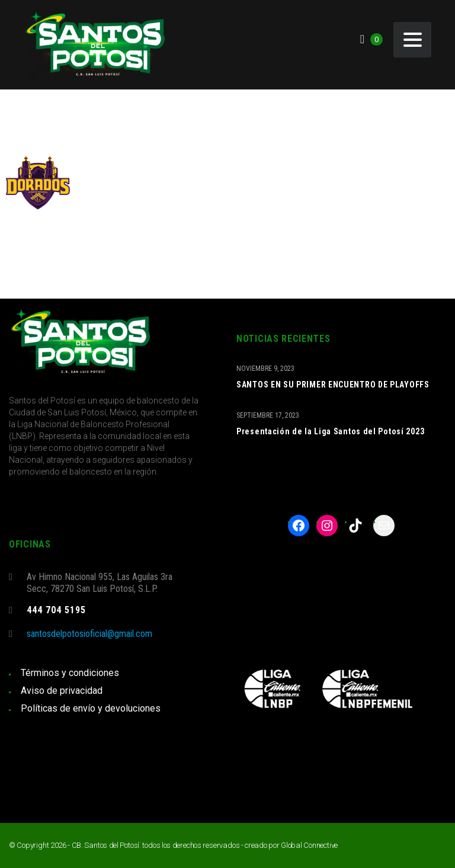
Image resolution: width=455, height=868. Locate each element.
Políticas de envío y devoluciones (91, 708)
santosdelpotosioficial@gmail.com (89, 634)
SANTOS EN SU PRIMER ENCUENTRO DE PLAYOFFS (333, 385)
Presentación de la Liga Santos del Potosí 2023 (330, 431)
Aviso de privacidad (62, 691)
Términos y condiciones (70, 673)
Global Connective (309, 845)
